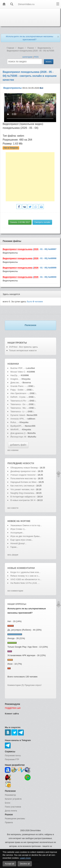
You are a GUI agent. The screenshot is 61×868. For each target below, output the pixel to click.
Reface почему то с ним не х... (25, 576)
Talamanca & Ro (18, 401)
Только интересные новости (23, 350)
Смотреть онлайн (42, 222)
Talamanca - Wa (18, 408)
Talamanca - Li (17, 411)
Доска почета (11, 811)
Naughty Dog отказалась (23, 493)
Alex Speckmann (18, 393)
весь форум (13, 555)
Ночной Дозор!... (18, 543)
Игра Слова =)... (18, 529)
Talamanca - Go (18, 404)
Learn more (25, 858)
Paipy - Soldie (17, 390)
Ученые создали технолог (23, 475)
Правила (9, 823)
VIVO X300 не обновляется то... (26, 579)
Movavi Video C (18, 372)
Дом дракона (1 (18, 433)
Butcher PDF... (17, 368)
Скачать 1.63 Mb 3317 (20, 222)
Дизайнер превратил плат (23, 471)
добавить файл (18, 445)
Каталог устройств (13, 799)
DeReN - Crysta (18, 397)
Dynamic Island (18, 415)
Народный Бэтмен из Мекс (24, 482)
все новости (13, 508)
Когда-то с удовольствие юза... (25, 572)
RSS (36, 57)
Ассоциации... (17, 533)
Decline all (25, 864)
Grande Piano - (18, 386)
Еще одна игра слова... (22, 540)
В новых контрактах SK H (23, 500)
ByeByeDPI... (17, 426)
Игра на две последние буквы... (26, 536)
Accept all (9, 864)
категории (27, 57)
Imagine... (15, 379)
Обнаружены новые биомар (24, 468)
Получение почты (13, 756)
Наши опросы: (17, 604)
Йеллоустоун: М (18, 437)
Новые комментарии (21, 568)
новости (28, 463)
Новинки (13, 364)
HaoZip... (15, 375)
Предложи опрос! (33, 685)
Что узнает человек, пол (22, 489)
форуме (25, 521)
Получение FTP (12, 759)
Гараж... (14, 547)
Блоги (8, 803)
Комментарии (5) (16, 685)
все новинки (13, 450)
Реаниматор (10, 795)
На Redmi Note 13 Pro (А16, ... (25, 583)
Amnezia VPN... (18, 419)
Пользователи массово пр (23, 478)
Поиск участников (13, 807)
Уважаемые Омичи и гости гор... (26, 525)
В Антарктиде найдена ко (23, 497)
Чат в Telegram (11, 148)
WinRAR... (15, 429)
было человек (35, 302)
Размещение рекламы (15, 819)
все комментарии (15, 591)
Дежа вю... (16, 383)
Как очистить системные (23, 486)
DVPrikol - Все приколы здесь (24, 347)
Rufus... (14, 422)
